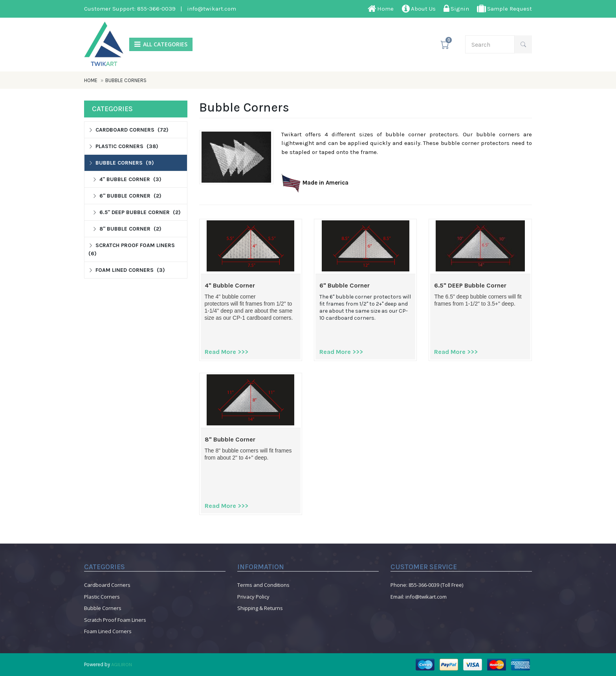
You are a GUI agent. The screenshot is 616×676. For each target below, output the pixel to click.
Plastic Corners (102, 597)
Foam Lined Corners (108, 631)
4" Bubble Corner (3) (127, 179)
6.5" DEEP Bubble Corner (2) (137, 212)
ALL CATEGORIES (161, 45)
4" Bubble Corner (230, 286)
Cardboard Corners (107, 585)
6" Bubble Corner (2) (127, 196)
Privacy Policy (253, 597)
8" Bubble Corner (230, 440)
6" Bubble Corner (345, 286)
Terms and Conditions (263, 585)
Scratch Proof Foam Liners (115, 620)
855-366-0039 (156, 9)
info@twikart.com (212, 9)
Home (91, 80)
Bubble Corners (126, 80)
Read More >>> (226, 352)
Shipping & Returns (260, 608)
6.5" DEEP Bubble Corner (470, 286)
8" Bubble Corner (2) (127, 229)
